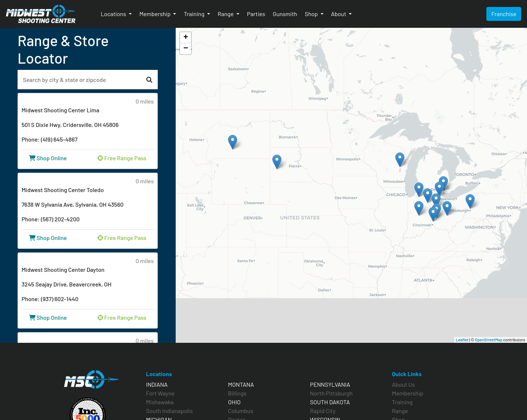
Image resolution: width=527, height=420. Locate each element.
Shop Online (48, 158)
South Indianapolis (169, 411)
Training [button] (195, 14)
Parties (256, 14)
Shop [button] (312, 14)
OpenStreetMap (489, 340)
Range (400, 411)
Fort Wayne (160, 393)
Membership (408, 393)
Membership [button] (156, 14)
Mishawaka (160, 402)
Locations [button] (114, 14)
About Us (403, 384)
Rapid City (323, 411)
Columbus (241, 411)
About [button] (339, 14)
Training (402, 402)
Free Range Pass (122, 158)
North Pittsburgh (331, 393)
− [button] (186, 49)
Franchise (504, 14)
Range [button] (226, 14)
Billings (237, 393)
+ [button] (186, 38)
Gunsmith (285, 14)
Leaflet (462, 340)
